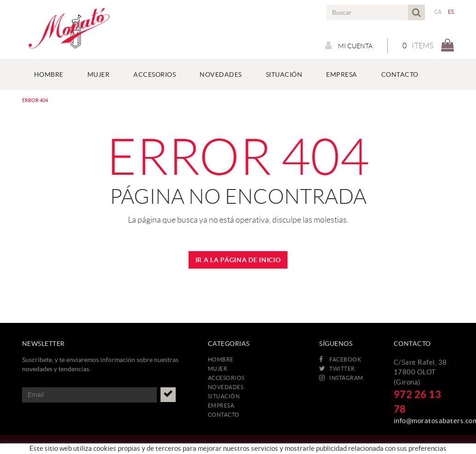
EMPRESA (221, 405)
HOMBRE (221, 359)
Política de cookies (47, 449)
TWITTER (337, 369)
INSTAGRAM (341, 378)
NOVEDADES (226, 387)
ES (451, 12)
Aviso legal (94, 449)
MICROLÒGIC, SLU (391, 447)
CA (438, 12)
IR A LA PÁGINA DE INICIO (238, 260)
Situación (224, 396)
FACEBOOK (340, 359)
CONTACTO (224, 415)
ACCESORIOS (226, 378)
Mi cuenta (349, 46)
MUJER (218, 369)
